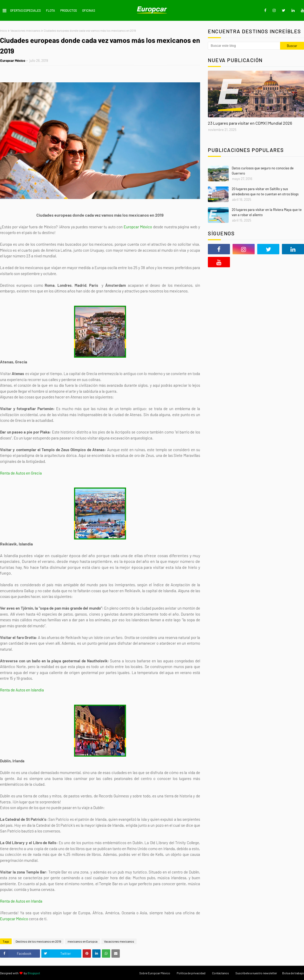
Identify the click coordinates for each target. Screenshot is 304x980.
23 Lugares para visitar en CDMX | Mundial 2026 (250, 123)
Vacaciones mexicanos (25, 30)
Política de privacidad (191, 973)
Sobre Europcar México (155, 973)
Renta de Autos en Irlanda (21, 901)
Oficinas (89, 10)
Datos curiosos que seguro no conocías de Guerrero (263, 171)
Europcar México (13, 61)
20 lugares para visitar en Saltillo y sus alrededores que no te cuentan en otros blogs (265, 191)
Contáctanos (220, 973)
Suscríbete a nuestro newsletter (256, 973)
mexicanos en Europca (82, 941)
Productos (69, 10)
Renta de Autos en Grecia (21, 473)
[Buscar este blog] (244, 46)
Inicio (4, 30)
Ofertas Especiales (25, 10)
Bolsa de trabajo (293, 973)
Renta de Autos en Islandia (22, 690)
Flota (51, 10)
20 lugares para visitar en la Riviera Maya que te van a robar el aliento (267, 212)
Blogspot (34, 973)
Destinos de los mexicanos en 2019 (38, 941)
